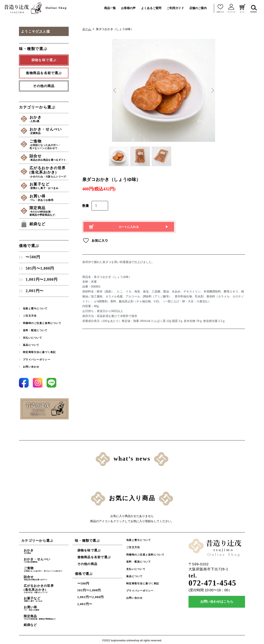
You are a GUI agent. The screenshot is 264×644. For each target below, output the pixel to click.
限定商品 (49, 210)
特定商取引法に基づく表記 (39, 351)
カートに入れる (129, 228)
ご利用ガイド (175, 8)
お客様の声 (128, 8)
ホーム (87, 29)
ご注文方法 (30, 315)
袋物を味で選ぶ (89, 549)
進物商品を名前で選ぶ (94, 556)
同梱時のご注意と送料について (42, 322)
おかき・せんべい (49, 131)
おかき (49, 119)
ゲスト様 (43, 31)
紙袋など (38, 223)
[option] (164, 90)
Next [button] (212, 90)
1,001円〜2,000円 (41, 278)
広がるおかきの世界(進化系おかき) (49, 171)
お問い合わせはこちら (217, 600)
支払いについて (32, 336)
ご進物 (49, 144)
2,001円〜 (34, 290)
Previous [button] (115, 90)
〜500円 (33, 256)
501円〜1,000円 (40, 267)
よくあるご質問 (151, 8)
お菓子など (49, 185)
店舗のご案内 (198, 8)
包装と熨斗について (35, 307)
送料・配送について (35, 329)
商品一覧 (110, 8)
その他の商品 (44, 86)
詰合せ (49, 157)
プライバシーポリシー (37, 358)
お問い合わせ (31, 365)
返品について (31, 344)
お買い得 (49, 197)
